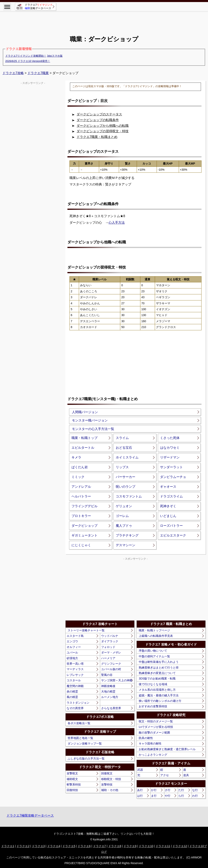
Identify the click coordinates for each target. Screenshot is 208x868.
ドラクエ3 (38, 846)
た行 (181, 790)
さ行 (168, 790)
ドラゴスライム (171, 496)
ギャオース (168, 487)
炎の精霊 (72, 691)
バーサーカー (126, 477)
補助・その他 (110, 790)
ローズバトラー (171, 526)
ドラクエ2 (23, 846)
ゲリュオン (124, 506)
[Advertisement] (104, 20)
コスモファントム (129, 496)
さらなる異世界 (111, 708)
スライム (122, 438)
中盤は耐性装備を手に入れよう (159, 662)
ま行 (154, 796)
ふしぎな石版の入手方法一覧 (86, 759)
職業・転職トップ (84, 438)
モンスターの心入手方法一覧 (93, 429)
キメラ (76, 457)
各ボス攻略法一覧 (79, 723)
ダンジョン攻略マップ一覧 (85, 743)
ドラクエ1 (8, 846)
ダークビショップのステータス (99, 114)
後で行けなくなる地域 (153, 684)
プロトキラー (81, 516)
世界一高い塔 (75, 664)
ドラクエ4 (54, 846)
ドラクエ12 (180, 846)
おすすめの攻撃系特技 (153, 706)
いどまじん (168, 516)
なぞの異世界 (75, 708)
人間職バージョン (85, 412)
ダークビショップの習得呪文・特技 (103, 131)
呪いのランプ (126, 487)
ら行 (181, 796)
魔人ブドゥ (124, 526)
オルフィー (74, 647)
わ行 (195, 796)
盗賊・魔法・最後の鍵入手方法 (159, 695)
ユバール (72, 652)
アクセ (165, 775)
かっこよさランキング (153, 755)
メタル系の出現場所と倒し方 (157, 690)
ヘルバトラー (81, 496)
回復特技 (72, 790)
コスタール (74, 680)
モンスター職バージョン (90, 420)
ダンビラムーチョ (173, 477)
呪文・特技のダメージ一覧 (156, 721)
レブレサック (75, 675)
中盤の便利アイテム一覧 (154, 656)
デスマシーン (126, 545)
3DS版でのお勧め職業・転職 (157, 678)
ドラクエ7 (100, 846)
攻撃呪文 (72, 773)
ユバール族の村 (111, 669)
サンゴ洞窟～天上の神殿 (117, 680)
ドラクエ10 (146, 846)
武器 (140, 770)
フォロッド (108, 647)
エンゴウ (72, 641)
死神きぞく (168, 506)
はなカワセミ (170, 448)
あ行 (140, 790)
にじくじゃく (81, 545)
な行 (195, 790)
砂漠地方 (72, 658)
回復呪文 (107, 773)
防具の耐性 (146, 738)
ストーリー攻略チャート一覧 (86, 630)
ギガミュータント (84, 535)
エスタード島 (75, 636)
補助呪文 (72, 779)
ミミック (78, 477)
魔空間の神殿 (75, 686)
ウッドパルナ (110, 636)
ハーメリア (108, 658)
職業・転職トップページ (154, 630)
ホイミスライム (127, 457)
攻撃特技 (107, 785)
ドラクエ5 (69, 846)
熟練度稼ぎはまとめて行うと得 (159, 668)
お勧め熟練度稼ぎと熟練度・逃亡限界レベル (167, 749)
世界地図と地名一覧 (80, 738)
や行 (168, 796)
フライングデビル (84, 506)
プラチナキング (127, 535)
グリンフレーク (111, 664)
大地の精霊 (108, 691)
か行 (154, 790)
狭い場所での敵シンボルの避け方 (160, 701)
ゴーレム (122, 516)
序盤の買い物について (153, 651)
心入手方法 (117, 223)
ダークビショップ (84, 526)
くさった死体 (170, 438)
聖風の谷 (107, 675)
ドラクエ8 (115, 846)
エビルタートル (83, 448)
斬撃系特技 (74, 785)
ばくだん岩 (80, 467)
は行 (140, 796)
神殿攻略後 (108, 686)
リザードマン (170, 457)
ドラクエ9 (130, 846)
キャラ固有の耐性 (150, 743)
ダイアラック (110, 641)
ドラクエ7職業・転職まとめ (97, 137)
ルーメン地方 (110, 697)
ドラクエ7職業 (38, 73)
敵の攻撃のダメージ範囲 (154, 733)
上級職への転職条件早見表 (156, 636)
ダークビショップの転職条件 (98, 120)
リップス (122, 467)
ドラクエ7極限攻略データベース (30, 815)
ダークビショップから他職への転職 (103, 126)
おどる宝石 (124, 448)
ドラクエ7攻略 (13, 73)
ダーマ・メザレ (111, 652)
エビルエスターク (173, 535)
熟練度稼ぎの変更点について (157, 673)
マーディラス (75, 669)
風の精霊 (72, 697)
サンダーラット (171, 467)
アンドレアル (81, 487)
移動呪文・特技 (111, 779)
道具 (186, 775)
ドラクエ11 (163, 846)
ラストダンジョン (78, 703)
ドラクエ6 (84, 846)
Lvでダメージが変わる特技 (156, 727)
